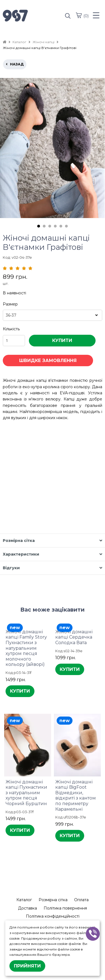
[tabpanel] (52, 148)
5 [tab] (61, 226)
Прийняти (27, 966)
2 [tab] (44, 226)
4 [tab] (55, 226)
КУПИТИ (62, 340)
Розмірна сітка (53, 900)
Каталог (24, 900)
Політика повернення (65, 908)
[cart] (79, 15)
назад (15, 64)
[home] (5, 42)
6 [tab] (66, 226)
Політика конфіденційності (53, 916)
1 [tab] (39, 226)
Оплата (81, 900)
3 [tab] (50, 226)
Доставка (27, 908)
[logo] (28, 16)
